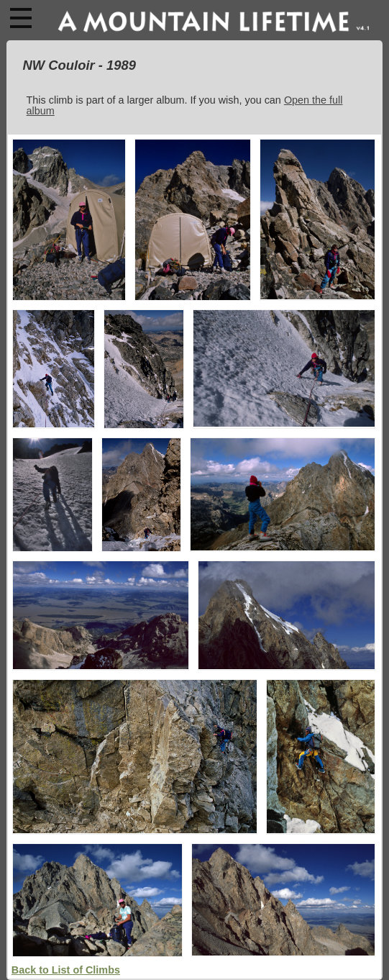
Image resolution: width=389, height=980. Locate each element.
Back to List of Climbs (66, 970)
